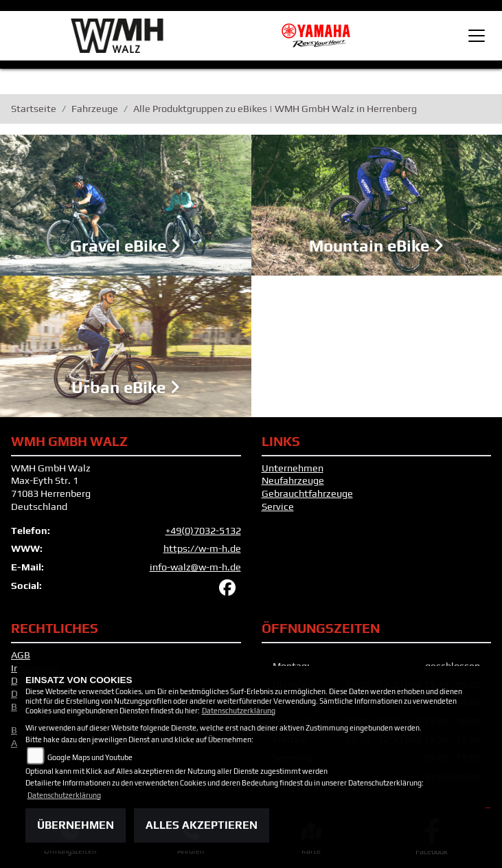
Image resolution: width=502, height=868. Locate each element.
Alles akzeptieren (202, 825)
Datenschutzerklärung (239, 711)
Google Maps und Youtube (90, 757)
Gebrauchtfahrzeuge (307, 493)
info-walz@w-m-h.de (195, 567)
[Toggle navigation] (477, 36)
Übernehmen (76, 825)
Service (278, 507)
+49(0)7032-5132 (203, 531)
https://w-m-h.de (202, 548)
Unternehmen (293, 468)
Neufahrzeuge (293, 480)
